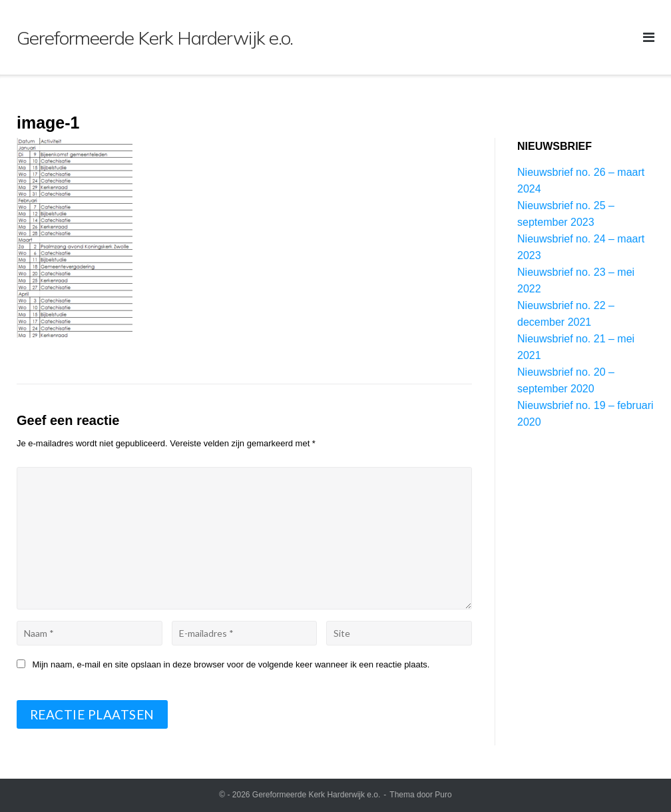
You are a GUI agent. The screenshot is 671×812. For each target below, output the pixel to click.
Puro (443, 795)
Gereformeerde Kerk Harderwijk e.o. (317, 795)
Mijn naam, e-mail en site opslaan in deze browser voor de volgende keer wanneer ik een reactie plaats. (231, 664)
